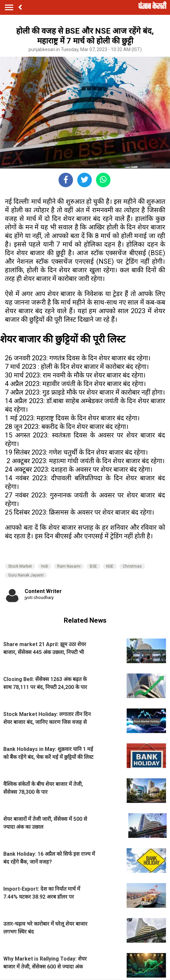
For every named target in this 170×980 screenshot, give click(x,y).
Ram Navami (69, 566)
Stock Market (20, 566)
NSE (110, 566)
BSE (93, 566)
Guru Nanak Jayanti (26, 575)
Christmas (132, 566)
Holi (45, 566)
